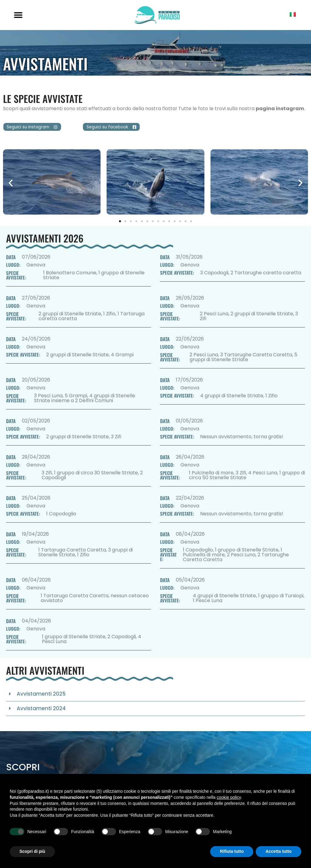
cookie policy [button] (229, 797)
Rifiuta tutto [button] (232, 851)
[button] (18, 15)
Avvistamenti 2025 (41, 697)
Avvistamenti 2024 (41, 711)
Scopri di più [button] (32, 851)
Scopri (23, 770)
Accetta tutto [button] (279, 851)
